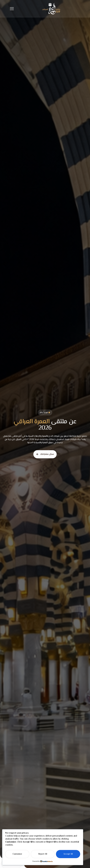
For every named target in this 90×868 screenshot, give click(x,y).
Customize (17, 854)
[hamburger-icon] (12, 9)
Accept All (68, 854)
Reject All (43, 854)
